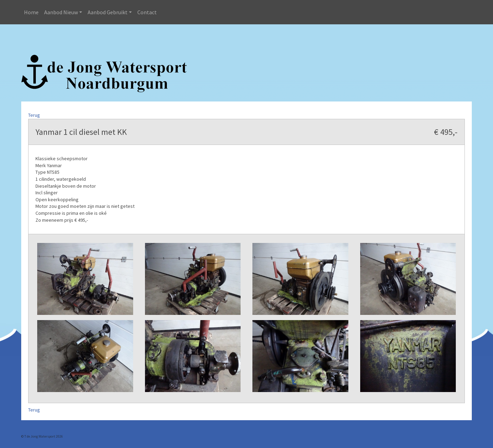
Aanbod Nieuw (61, 12)
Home (31, 12)
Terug (34, 115)
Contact (147, 12)
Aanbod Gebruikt (108, 12)
